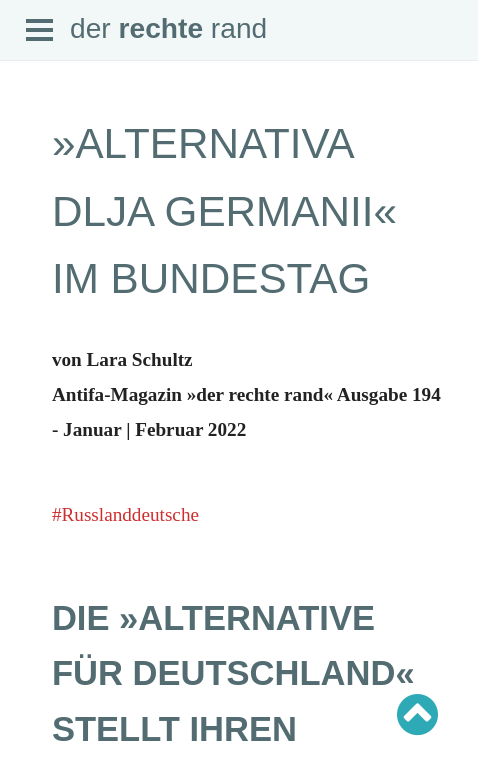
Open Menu (40, 31)
